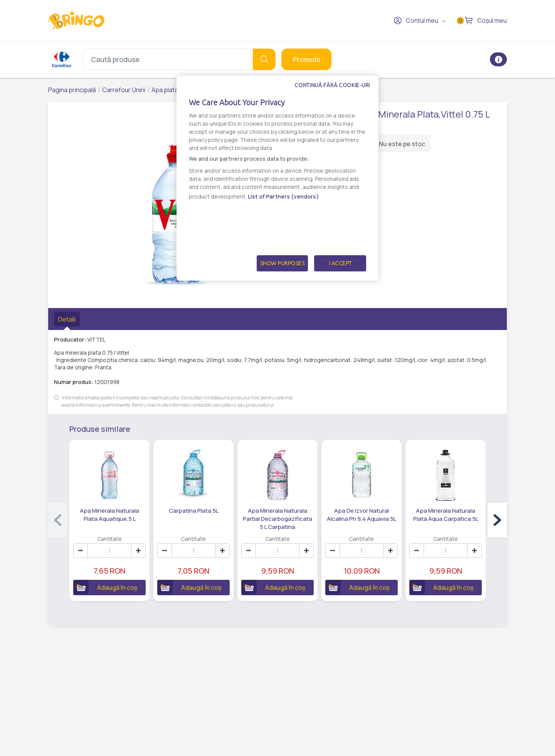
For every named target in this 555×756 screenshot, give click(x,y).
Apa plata (165, 90)
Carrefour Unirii (124, 90)
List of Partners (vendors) (283, 196)
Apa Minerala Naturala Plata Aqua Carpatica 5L (446, 515)
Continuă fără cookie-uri (332, 85)
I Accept (340, 263)
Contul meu (416, 20)
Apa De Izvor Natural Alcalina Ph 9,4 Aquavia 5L (362, 515)
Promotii (306, 59)
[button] (497, 520)
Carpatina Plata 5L (194, 511)
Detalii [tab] (67, 319)
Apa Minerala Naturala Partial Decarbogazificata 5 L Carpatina (277, 519)
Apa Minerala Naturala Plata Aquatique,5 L (109, 515)
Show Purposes (283, 263)
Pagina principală (72, 90)
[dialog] (277, 178)
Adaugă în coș (105, 587)
